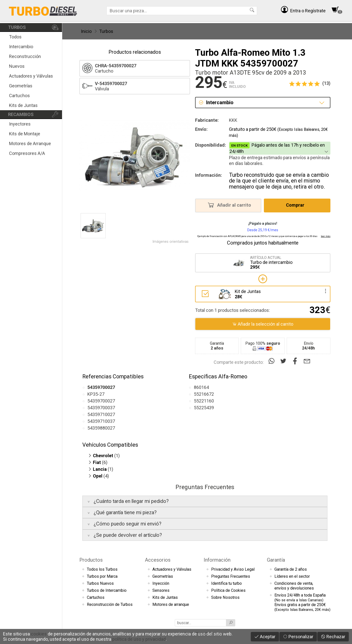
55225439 (204, 408)
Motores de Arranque (30, 143)
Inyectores (20, 124)
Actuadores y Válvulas (31, 76)
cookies (39, 634)
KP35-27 (96, 394)
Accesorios (158, 560)
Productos (91, 560)
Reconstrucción (25, 56)
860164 (201, 387)
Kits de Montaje (25, 134)
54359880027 (101, 428)
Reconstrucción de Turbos (110, 604)
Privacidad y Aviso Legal (233, 569)
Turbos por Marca (102, 576)
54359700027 (101, 401)
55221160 (204, 401)
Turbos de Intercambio (107, 590)
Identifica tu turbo (226, 583)
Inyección (161, 583)
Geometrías (21, 86)
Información (217, 560)
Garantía (276, 560)
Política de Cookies (228, 590)
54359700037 (101, 408)
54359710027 (101, 414)
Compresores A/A (27, 153)
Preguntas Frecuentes (231, 576)
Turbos (106, 31)
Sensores (161, 590)
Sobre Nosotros (225, 597)
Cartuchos (19, 96)
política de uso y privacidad (139, 639)
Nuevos (17, 66)
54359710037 (101, 421)
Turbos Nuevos (100, 583)
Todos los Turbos (102, 569)
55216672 (204, 394)
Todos (15, 37)
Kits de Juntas (23, 105)
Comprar (297, 205)
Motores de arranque (171, 604)
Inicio (86, 31)
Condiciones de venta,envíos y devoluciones (294, 586)
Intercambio (21, 47)
